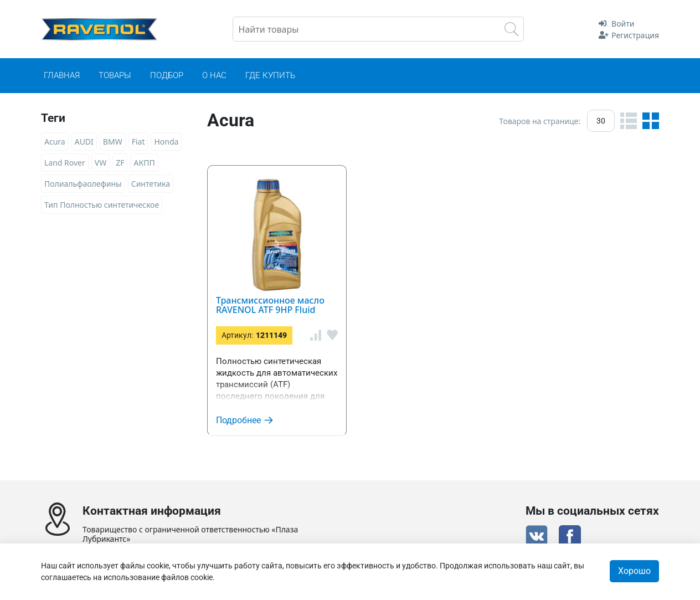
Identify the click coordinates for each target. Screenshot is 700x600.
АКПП (144, 163)
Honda (166, 142)
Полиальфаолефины (83, 184)
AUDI (84, 142)
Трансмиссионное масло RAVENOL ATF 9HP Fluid (492, 173)
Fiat (138, 142)
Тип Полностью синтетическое (102, 205)
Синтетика (151, 184)
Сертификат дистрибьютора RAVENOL (350, 534)
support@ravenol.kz (143, 479)
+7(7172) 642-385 (150, 464)
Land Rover (65, 163)
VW (101, 163)
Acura (55, 142)
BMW (113, 142)
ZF (120, 163)
